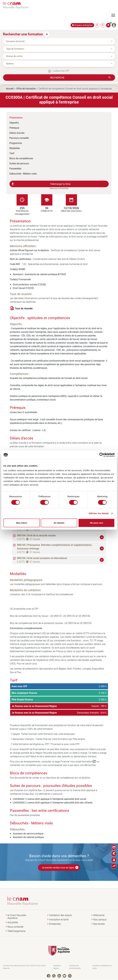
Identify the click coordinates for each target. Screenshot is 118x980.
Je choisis (59, 523)
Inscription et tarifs (59, 920)
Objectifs (14, 123)
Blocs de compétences (21, 158)
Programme (16, 143)
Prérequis (14, 128)
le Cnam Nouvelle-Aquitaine (17, 917)
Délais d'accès (17, 133)
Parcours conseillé (19, 138)
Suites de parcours (19, 163)
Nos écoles (99, 924)
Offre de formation (26, 88)
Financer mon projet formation (78, 761)
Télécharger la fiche (41, 184)
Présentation (16, 118)
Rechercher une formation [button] (23, 34)
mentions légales (57, 967)
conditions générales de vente (102, 967)
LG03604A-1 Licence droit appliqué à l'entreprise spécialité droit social (50, 799)
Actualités (13, 922)
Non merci (22, 523)
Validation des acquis (60, 915)
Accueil (10, 88)
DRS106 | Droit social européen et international (42, 558)
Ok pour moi (96, 523)
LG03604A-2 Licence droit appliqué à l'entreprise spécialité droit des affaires (53, 802)
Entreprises (55, 924)
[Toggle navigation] (115, 15)
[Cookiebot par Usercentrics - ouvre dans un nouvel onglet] (102, 455)
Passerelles (15, 168)
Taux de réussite (24, 308)
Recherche (57, 77)
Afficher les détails (99, 513)
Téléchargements (16, 931)
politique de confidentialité (75, 967)
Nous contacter (15, 927)
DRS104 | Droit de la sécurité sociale (36, 535)
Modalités (15, 148)
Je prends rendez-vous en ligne (60, 868)
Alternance (99, 915)
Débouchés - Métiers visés (23, 174)
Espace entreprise (84, 25)
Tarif (12, 153)
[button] (102, 537)
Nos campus (100, 920)
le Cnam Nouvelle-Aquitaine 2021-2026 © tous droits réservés (24, 967)
